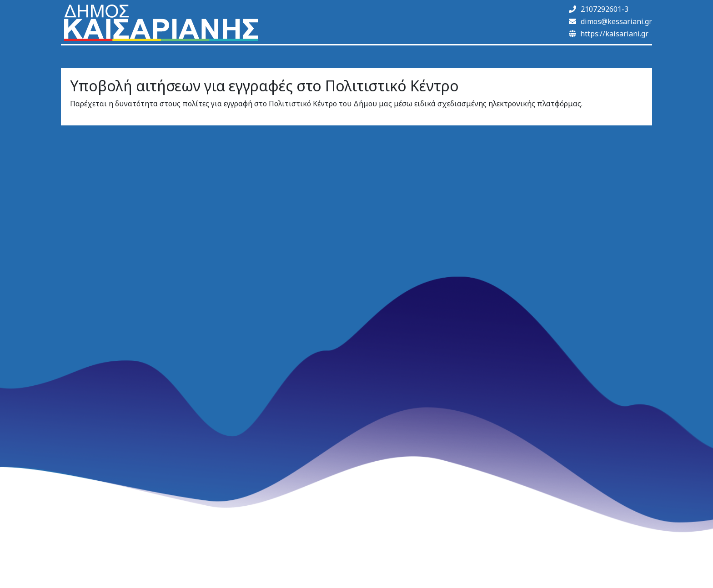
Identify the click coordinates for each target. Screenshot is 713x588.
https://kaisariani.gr (609, 34)
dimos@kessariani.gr (610, 21)
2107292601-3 (599, 9)
